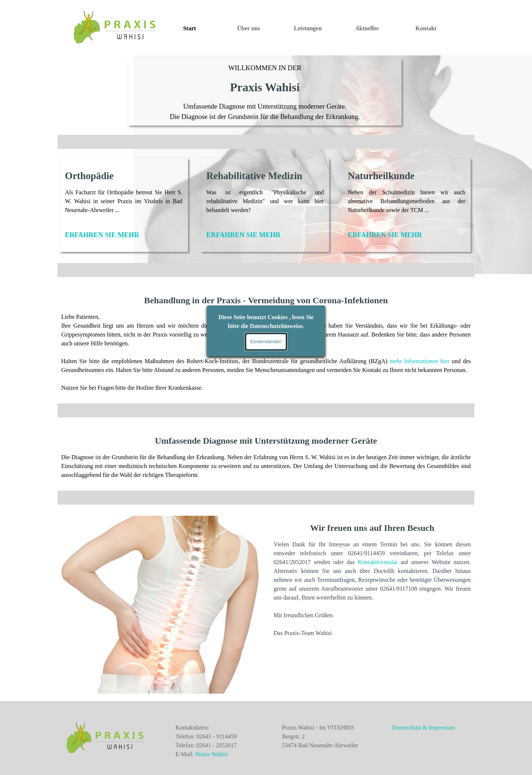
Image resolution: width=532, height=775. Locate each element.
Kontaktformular (378, 562)
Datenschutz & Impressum (424, 728)
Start (190, 28)
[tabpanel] (265, 92)
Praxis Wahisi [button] (212, 754)
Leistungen (308, 28)
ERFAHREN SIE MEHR (102, 235)
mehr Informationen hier (420, 361)
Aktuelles (367, 28)
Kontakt (426, 28)
